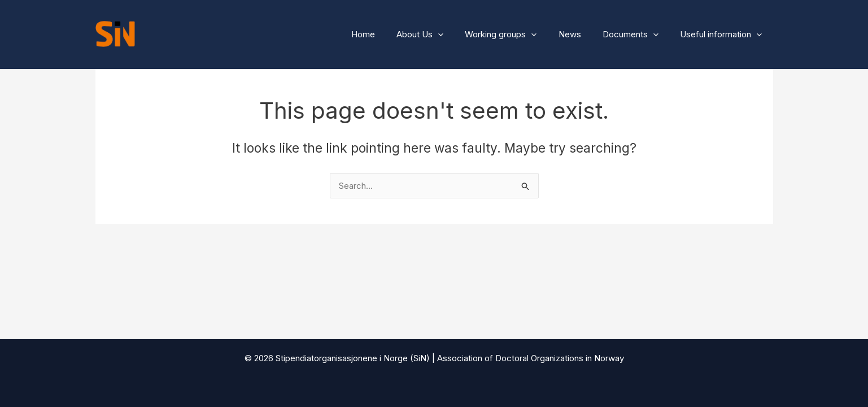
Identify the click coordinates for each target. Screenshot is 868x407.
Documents (638, 34)
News (582, 34)
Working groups (518, 34)
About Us (441, 34)
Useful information (724, 34)
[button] (459, 34)
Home (389, 34)
